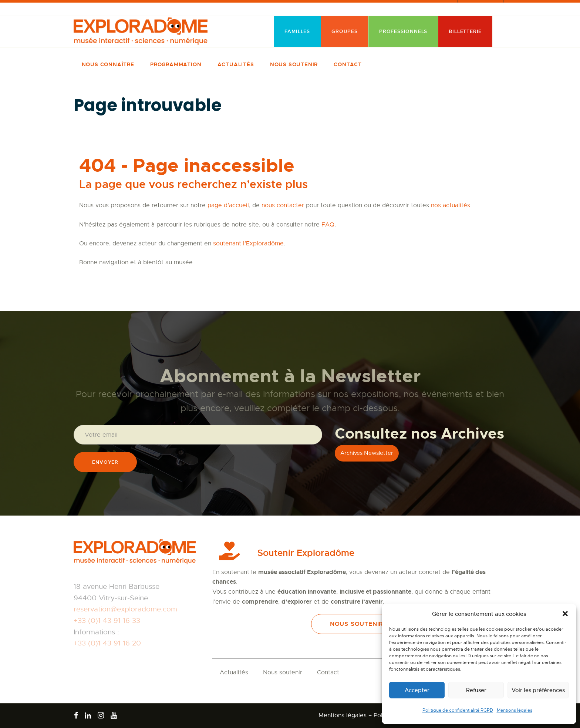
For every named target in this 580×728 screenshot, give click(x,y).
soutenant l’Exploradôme (248, 244)
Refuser (476, 690)
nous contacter (283, 205)
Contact (328, 672)
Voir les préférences (538, 690)
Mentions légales (515, 710)
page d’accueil (228, 205)
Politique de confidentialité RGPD (458, 710)
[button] (565, 614)
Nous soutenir (283, 672)
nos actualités (451, 205)
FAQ (328, 225)
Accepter (417, 690)
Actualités (234, 672)
